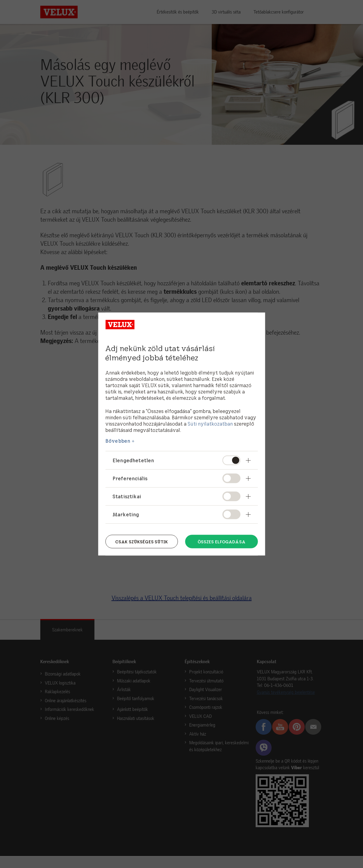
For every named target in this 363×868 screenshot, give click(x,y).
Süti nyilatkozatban (210, 423)
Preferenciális (130, 478)
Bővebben (118, 441)
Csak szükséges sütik (142, 541)
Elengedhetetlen (133, 460)
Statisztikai (127, 496)
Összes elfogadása (221, 541)
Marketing (126, 514)
